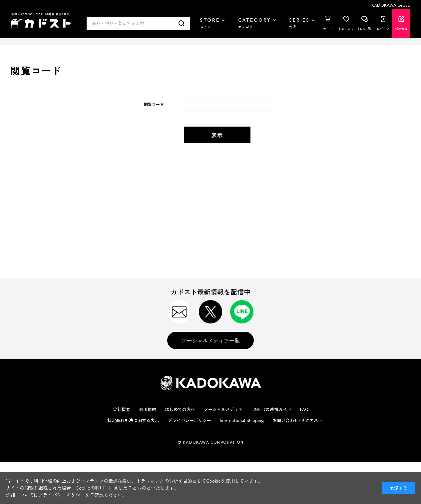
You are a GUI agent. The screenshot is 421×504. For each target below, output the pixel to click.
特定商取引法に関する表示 (133, 420)
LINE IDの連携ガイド (271, 409)
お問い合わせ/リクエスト (297, 420)
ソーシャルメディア (223, 409)
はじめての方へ (180, 409)
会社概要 (122, 409)
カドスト (41, 20)
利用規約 (148, 409)
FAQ (304, 409)
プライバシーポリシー (190, 420)
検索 (182, 23)
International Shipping (242, 420)
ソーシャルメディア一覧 (210, 340)
